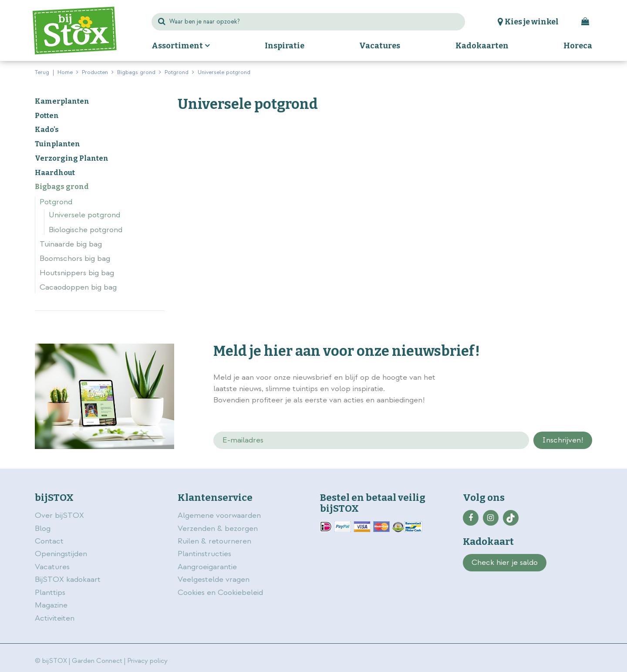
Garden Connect (97, 661)
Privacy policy (147, 661)
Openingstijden (61, 554)
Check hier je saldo (505, 562)
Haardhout (55, 173)
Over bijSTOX (59, 515)
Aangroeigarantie (207, 567)
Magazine (51, 605)
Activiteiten (55, 618)
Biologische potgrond (86, 230)
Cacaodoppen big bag (78, 287)
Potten (47, 116)
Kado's (47, 130)
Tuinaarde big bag (71, 244)
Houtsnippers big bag (77, 273)
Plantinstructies (204, 554)
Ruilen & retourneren (214, 541)
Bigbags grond (62, 187)
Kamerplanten (62, 101)
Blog (43, 528)
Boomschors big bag (75, 258)
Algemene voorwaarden (220, 515)
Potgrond (56, 202)
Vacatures (52, 567)
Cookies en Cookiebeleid (220, 593)
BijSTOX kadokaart (68, 579)
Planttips (50, 593)
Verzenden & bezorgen (218, 528)
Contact (49, 541)
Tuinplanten (57, 144)
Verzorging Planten (72, 158)
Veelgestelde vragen (214, 579)
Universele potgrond (84, 215)
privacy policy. (543, 378)
